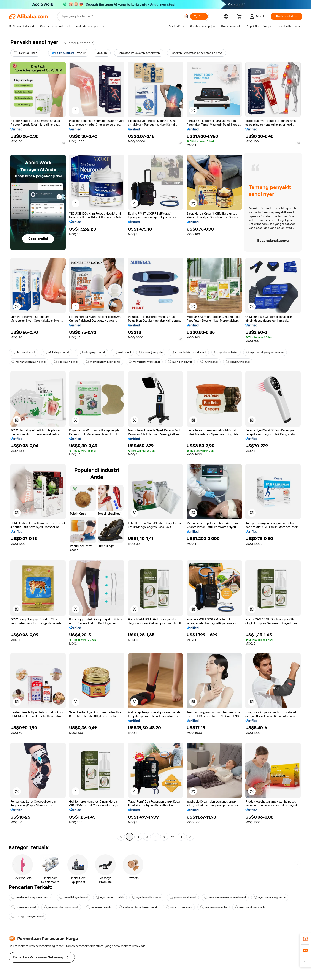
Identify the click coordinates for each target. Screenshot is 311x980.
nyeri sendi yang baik (250, 907)
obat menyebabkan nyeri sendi (225, 898)
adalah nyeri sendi (179, 907)
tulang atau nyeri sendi (28, 917)
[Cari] (199, 16)
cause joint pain (151, 352)
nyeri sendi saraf (24, 907)
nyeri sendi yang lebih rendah (31, 898)
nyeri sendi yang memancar (265, 352)
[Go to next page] (190, 837)
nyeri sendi (209, 362)
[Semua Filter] (25, 53)
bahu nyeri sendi (98, 907)
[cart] (240, 17)
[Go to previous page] (121, 837)
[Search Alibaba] (121, 16)
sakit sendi (122, 352)
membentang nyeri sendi (103, 362)
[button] (186, 16)
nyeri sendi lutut (180, 362)
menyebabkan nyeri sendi (188, 352)
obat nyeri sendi (23, 352)
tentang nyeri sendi (91, 352)
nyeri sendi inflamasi (147, 898)
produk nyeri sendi (183, 898)
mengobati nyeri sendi (144, 362)
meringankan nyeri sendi (29, 362)
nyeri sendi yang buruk (270, 898)
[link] (305, 939)
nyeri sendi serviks (213, 907)
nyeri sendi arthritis (110, 898)
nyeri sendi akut (226, 352)
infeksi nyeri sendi (56, 352)
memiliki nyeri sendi (74, 898)
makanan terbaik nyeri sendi (138, 907)
